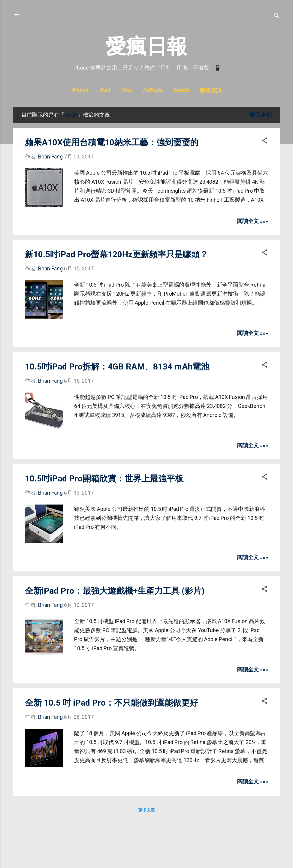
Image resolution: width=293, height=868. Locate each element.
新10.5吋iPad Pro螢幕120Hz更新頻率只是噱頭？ (116, 254)
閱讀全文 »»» (253, 221)
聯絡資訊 (211, 90)
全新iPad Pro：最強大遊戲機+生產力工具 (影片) (115, 591)
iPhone (80, 90)
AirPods (153, 90)
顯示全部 (261, 115)
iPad (105, 90)
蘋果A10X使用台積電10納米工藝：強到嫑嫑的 (112, 142)
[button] (264, 141)
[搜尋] (276, 16)
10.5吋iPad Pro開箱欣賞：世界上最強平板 (104, 479)
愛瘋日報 (146, 47)
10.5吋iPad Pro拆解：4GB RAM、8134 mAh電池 (117, 367)
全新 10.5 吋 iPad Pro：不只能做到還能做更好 (112, 703)
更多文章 (146, 810)
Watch (181, 90)
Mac (127, 90)
